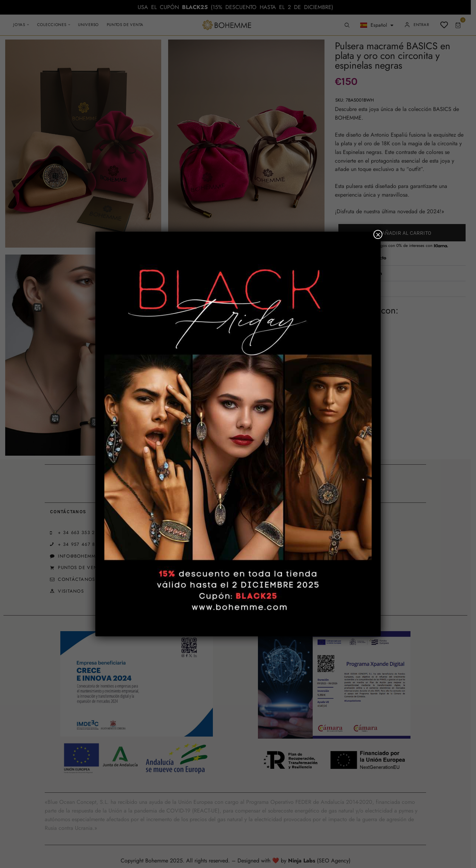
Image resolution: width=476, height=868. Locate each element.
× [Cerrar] (378, 234)
